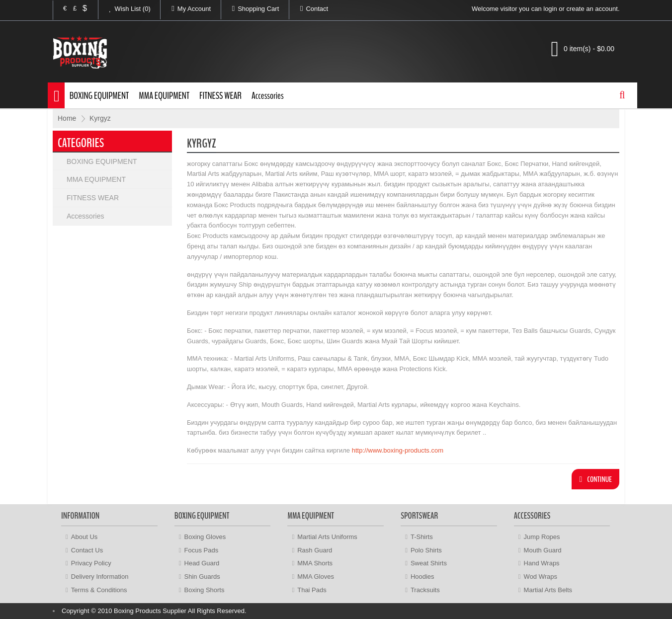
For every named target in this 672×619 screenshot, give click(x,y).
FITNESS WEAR (220, 96)
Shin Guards (202, 577)
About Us (84, 537)
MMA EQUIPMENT (164, 96)
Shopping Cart (250, 8)
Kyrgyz (100, 118)
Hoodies (422, 577)
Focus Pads (202, 550)
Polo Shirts (426, 550)
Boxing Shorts (205, 590)
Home (67, 118)
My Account (186, 8)
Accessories (268, 96)
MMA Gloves (316, 577)
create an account (592, 9)
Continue (595, 479)
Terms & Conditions (99, 590)
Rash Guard (315, 550)
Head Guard (202, 563)
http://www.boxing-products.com (398, 450)
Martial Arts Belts (548, 590)
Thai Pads (312, 590)
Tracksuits (425, 590)
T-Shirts (422, 537)
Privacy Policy (91, 563)
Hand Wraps (542, 563)
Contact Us (87, 550)
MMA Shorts (315, 563)
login (550, 9)
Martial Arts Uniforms (327, 537)
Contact (309, 8)
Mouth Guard (543, 550)
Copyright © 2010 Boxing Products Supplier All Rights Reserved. (154, 611)
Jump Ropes (542, 537)
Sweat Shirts (429, 563)
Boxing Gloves (205, 537)
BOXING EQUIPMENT (99, 96)
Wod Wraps (541, 577)
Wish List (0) (125, 8)
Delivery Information (100, 577)
